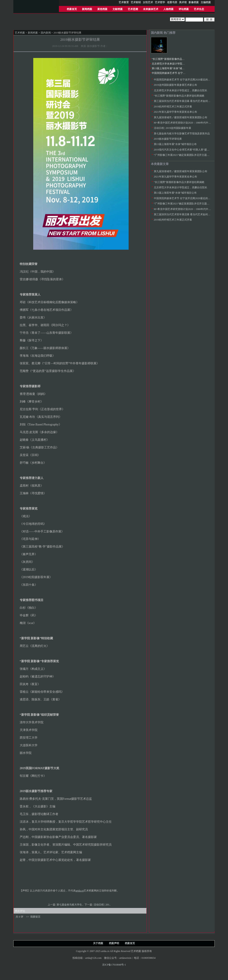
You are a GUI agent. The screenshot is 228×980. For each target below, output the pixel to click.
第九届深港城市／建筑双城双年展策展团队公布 (181, 117)
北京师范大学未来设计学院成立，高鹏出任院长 (178, 64)
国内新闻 (46, 33)
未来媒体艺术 (151, 9)
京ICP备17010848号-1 (114, 965)
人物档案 (168, 9)
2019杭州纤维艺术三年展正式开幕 (173, 107)
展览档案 (102, 9)
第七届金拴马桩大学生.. (70, 905)
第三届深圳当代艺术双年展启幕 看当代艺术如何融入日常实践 (188, 101)
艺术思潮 (133, 9)
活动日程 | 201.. (102, 905)
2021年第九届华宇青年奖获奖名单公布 (175, 112)
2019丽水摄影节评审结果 (168, 139)
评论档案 (184, 9)
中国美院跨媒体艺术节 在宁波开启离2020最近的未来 (181, 73)
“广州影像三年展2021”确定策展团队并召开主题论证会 (184, 155)
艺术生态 (199, 9)
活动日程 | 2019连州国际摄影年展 (172, 128)
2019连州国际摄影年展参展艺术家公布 (175, 85)
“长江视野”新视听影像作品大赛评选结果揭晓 (177, 59)
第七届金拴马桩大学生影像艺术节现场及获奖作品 (182, 134)
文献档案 (118, 9)
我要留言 (35, 917)
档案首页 (72, 9)
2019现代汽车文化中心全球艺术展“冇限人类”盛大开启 (184, 150)
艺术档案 (20, 33)
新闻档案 (87, 9)
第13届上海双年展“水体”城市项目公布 (173, 68)
